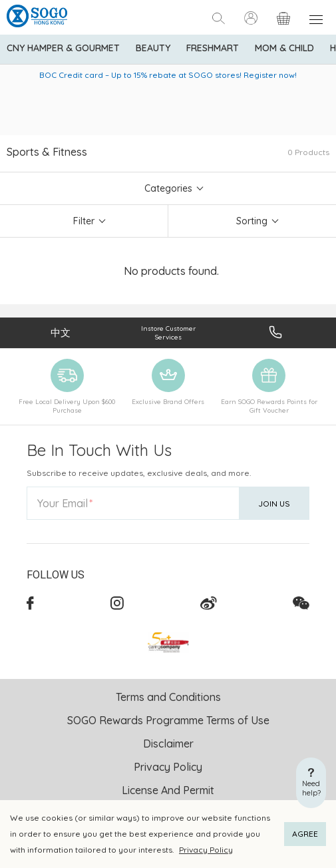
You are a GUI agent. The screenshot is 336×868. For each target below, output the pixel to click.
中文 (61, 332)
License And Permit (168, 790)
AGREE (305, 834)
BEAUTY (153, 48)
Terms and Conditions (168, 697)
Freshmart (213, 48)
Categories (168, 188)
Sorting (252, 221)
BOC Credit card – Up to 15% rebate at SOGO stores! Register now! (168, 75)
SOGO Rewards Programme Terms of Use (168, 720)
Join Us (274, 504)
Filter (84, 221)
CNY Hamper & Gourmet (63, 48)
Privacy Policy (206, 850)
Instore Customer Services (168, 333)
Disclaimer (168, 744)
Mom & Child (284, 48)
